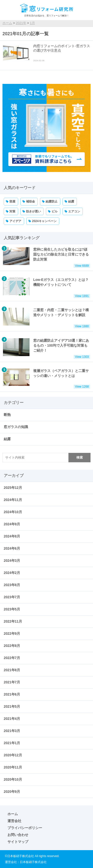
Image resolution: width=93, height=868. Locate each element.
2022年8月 (12, 646)
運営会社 (14, 821)
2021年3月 (12, 731)
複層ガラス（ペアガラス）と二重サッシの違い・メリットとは (46, 379)
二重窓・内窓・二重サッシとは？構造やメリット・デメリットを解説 (46, 318)
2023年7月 (12, 597)
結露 (71, 201)
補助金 (31, 201)
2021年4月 (12, 719)
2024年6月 (12, 549)
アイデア (15, 221)
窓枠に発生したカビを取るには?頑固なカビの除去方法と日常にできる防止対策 (46, 257)
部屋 (12, 201)
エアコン (74, 211)
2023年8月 (12, 585)
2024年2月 (12, 573)
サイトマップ (18, 842)
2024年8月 (12, 536)
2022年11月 (13, 621)
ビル (55, 211)
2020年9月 (12, 792)
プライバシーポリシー (25, 828)
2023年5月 (12, 609)
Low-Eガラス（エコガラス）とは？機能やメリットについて (46, 288)
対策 (12, 211)
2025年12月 (13, 488)
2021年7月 (12, 682)
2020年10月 (13, 780)
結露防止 (52, 201)
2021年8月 (12, 670)
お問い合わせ (18, 835)
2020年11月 (13, 767)
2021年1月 (12, 743)
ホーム (13, 814)
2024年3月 (12, 561)
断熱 (7, 415)
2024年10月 (13, 512)
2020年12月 (13, 755)
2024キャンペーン (44, 221)
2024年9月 (12, 524)
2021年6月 (12, 694)
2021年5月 (12, 707)
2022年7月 (12, 658)
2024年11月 (13, 500)
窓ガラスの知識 (16, 427)
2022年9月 (12, 634)
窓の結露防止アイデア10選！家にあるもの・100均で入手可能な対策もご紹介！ (46, 349)
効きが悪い (33, 211)
